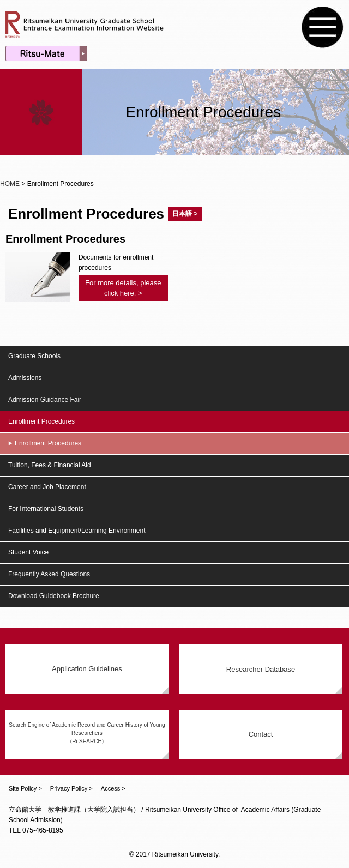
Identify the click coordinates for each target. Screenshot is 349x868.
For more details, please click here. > (123, 288)
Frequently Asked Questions (49, 574)
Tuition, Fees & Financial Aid (50, 465)
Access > (113, 788)
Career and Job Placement (47, 487)
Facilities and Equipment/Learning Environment (77, 531)
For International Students (46, 509)
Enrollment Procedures (41, 421)
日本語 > (185, 214)
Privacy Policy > (71, 788)
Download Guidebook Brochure (54, 596)
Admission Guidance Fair (45, 400)
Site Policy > (25, 788)
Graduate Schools (34, 356)
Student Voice (28, 552)
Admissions (25, 378)
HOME (10, 184)
